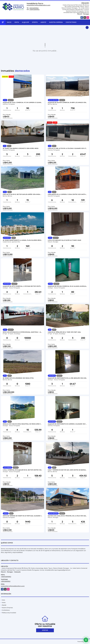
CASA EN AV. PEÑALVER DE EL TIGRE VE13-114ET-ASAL (64, 332)
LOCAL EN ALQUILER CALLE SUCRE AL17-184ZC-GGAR (64, 240)
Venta (17, 22)
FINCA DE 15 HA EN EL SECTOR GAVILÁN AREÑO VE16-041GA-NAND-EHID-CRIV (22, 194)
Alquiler (25, 22)
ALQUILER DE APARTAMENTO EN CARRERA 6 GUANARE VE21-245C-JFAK (67, 424)
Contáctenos (71, 22)
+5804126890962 (34, 9)
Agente (43, 22)
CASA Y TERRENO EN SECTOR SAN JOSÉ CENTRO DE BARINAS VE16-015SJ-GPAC (67, 470)
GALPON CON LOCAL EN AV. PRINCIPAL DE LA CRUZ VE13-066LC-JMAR (67, 516)
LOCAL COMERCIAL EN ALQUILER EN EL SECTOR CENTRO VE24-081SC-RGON (22, 470)
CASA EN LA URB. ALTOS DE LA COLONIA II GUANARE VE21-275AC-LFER (67, 148)
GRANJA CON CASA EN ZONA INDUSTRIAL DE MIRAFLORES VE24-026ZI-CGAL (22, 424)
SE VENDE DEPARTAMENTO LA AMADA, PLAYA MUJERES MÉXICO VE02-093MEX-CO (22, 240)
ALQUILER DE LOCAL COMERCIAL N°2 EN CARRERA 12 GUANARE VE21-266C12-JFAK (22, 102)
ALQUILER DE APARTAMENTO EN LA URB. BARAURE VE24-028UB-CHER (67, 378)
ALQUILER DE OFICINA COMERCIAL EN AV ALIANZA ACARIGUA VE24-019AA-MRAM (67, 286)
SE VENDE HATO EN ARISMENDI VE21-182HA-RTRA (18, 378)
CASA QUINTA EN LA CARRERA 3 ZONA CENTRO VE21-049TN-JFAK (67, 194)
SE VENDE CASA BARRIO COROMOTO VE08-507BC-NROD (21, 148)
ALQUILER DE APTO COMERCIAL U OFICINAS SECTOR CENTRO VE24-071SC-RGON (22, 286)
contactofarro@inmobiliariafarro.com (39, 5)
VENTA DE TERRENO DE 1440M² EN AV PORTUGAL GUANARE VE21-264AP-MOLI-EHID (22, 516)
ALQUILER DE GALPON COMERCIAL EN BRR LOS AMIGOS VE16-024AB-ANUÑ (67, 102)
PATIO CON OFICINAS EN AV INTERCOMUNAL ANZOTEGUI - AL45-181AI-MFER (22, 332)
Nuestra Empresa (56, 22)
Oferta (35, 22)
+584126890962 (34, 8)
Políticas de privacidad (9, 613)
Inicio (9, 22)
